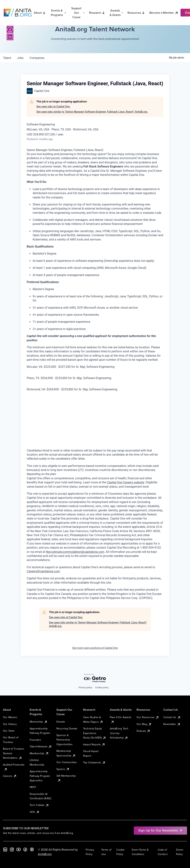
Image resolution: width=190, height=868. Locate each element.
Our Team (9, 731)
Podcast (143, 731)
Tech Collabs (39, 805)
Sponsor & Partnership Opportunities (64, 740)
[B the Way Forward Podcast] (32, 849)
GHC (35, 812)
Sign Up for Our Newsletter (160, 830)
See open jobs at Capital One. (53, 107)
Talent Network (41, 746)
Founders (35, 740)
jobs (20, 58)
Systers (63, 769)
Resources (136, 13)
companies (37, 58)
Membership (39, 753)
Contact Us (172, 717)
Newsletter (172, 724)
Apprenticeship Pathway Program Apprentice (40, 776)
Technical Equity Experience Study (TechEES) (95, 733)
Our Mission (10, 717)
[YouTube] (19, 849)
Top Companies (94, 762)
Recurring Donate (67, 728)
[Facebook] (10, 29)
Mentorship (39, 722)
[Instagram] (12, 849)
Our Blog (144, 724)
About (40, 13)
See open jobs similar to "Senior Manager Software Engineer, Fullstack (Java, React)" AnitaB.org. (92, 112)
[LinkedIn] (10, 37)
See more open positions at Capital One (95, 648)
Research (97, 13)
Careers (10, 776)
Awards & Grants (116, 13)
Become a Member (164, 13)
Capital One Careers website (125, 482)
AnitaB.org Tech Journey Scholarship (119, 733)
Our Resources (148, 717)
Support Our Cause (78, 13)
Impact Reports (94, 744)
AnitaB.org (45, 854)
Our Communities (67, 762)
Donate (61, 722)
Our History (10, 724)
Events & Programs (58, 13)
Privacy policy (85, 688)
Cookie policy (102, 688)
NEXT (33, 787)
